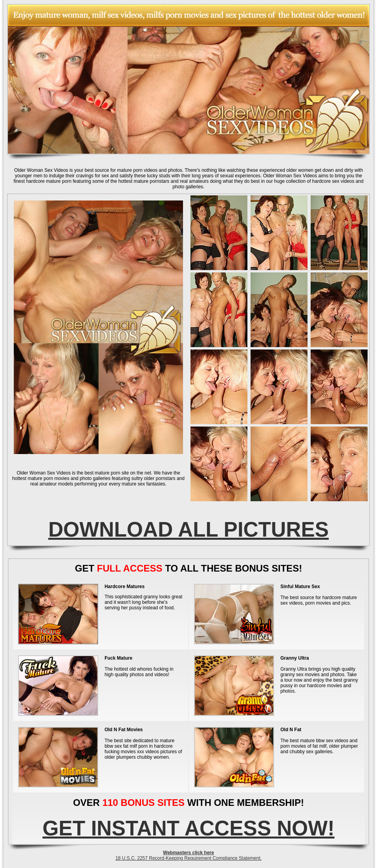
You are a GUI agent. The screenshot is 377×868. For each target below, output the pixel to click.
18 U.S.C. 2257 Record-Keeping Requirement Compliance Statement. (188, 858)
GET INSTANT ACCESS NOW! (188, 828)
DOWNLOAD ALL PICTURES (188, 529)
